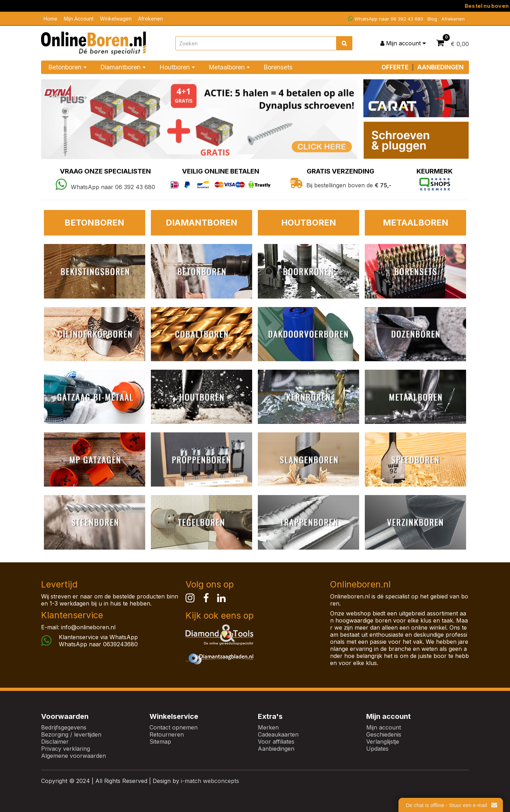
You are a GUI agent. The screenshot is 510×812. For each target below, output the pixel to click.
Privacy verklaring (66, 749)
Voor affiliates (276, 742)
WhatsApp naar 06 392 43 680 (386, 19)
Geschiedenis (384, 734)
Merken (268, 727)
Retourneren (167, 734)
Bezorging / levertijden (71, 734)
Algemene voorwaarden (73, 756)
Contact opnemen (174, 727)
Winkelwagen (116, 19)
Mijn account (384, 727)
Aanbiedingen (276, 749)
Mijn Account (79, 19)
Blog (432, 19)
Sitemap (160, 742)
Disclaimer (55, 742)
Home (50, 19)
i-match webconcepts (210, 781)
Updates (377, 749)
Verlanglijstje (383, 742)
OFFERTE (395, 67)
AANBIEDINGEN (440, 67)
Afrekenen (151, 19)
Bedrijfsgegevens (64, 727)
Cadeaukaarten (278, 734)
